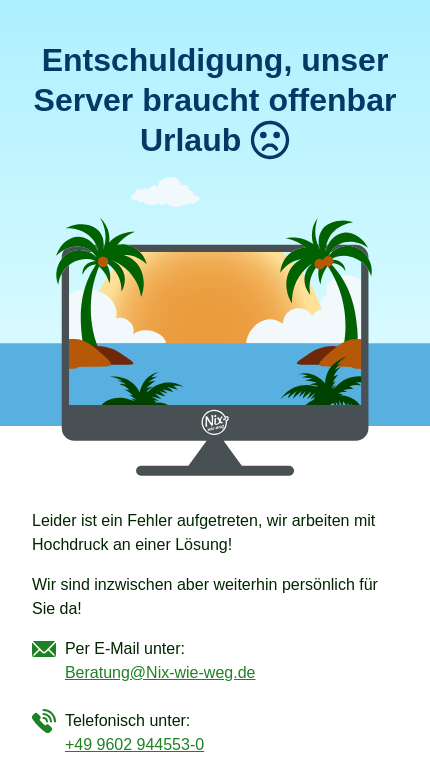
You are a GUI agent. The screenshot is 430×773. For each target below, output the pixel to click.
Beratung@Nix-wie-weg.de (160, 672)
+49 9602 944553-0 (134, 744)
